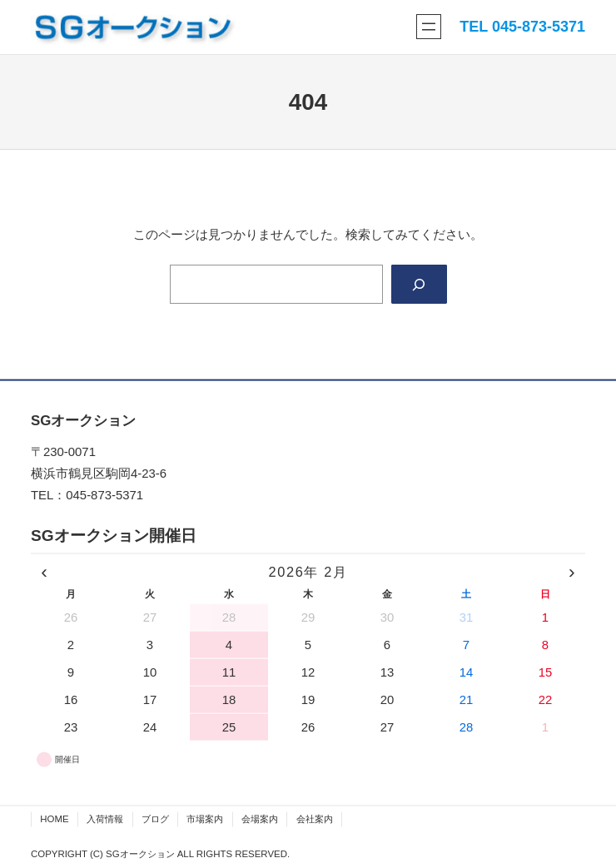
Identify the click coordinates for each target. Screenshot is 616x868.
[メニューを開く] (429, 27)
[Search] (419, 285)
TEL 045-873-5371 (522, 27)
